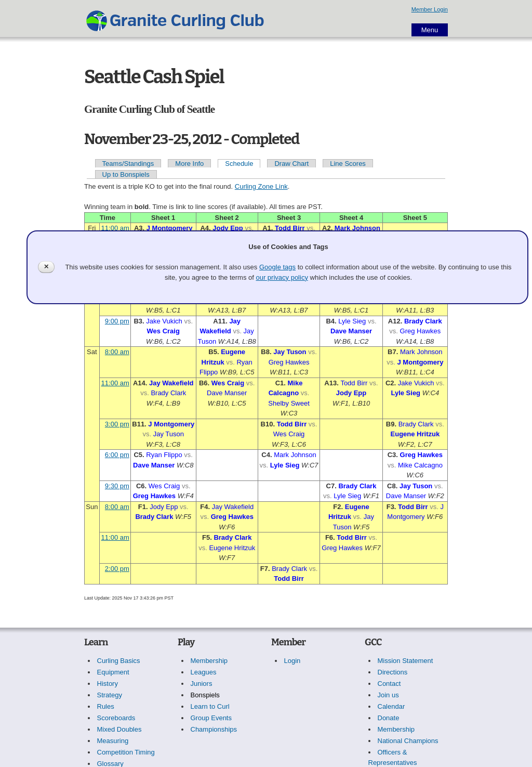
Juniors (202, 684)
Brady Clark (423, 321)
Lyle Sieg (352, 321)
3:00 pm (117, 424)
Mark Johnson (357, 228)
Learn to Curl (210, 706)
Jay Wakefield (171, 383)
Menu (430, 30)
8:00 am (117, 352)
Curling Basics (119, 661)
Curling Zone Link (261, 186)
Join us (388, 695)
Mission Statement (405, 661)
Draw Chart (291, 164)
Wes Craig (163, 331)
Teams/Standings (128, 164)
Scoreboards (116, 718)
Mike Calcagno (420, 465)
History (108, 684)
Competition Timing (126, 752)
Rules (106, 706)
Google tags (277, 267)
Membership (209, 661)
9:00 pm (117, 321)
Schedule (239, 164)
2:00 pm (117, 569)
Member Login (430, 9)
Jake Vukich (164, 321)
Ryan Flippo (164, 455)
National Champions (408, 741)
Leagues (204, 672)
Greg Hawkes (421, 331)
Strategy (110, 695)
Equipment (113, 672)
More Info (189, 164)
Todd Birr (290, 228)
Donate (389, 718)
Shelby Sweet (289, 403)
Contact (389, 684)
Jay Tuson (290, 352)
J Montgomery (170, 228)
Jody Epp (228, 228)
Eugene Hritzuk (415, 434)
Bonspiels (205, 695)
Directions (393, 672)
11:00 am (115, 228)
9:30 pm (117, 486)
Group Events (211, 718)
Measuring (113, 741)
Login (292, 661)
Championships (214, 729)
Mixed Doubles (119, 729)
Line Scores (348, 164)
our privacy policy (282, 277)
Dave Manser (351, 331)
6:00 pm (117, 455)
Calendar (391, 706)
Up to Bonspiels (126, 174)
